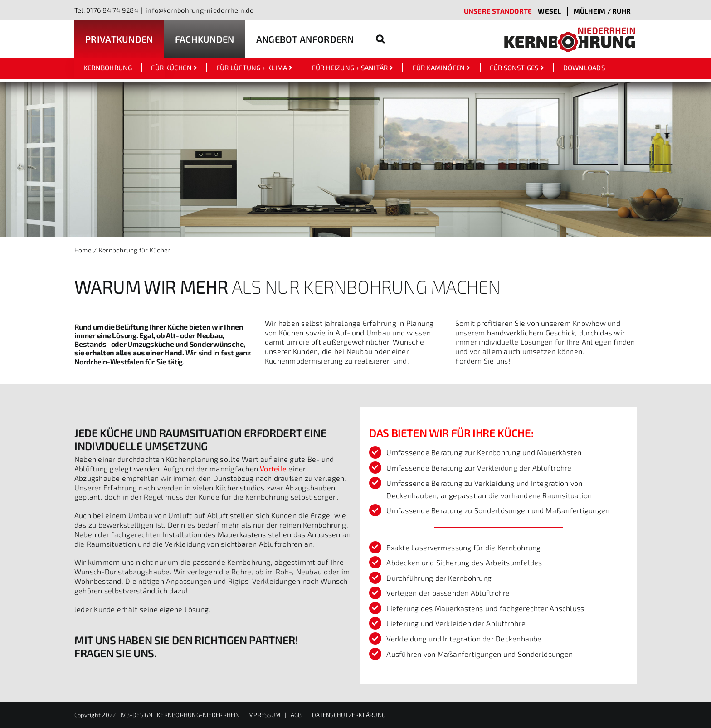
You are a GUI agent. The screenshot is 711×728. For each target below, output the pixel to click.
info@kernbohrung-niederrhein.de (200, 10)
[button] (380, 39)
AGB (296, 715)
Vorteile (273, 468)
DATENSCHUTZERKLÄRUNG (349, 715)
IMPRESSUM (264, 715)
